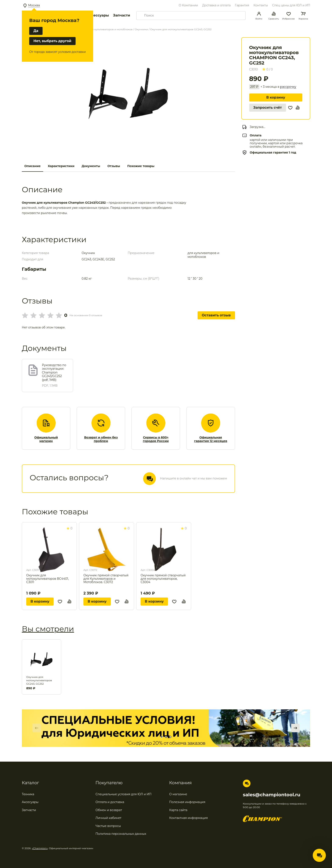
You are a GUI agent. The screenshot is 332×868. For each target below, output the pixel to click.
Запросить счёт (268, 108)
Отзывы (114, 166)
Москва (34, 5)
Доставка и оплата (216, 5)
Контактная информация (188, 818)
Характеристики (61, 166)
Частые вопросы (108, 826)
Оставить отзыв (216, 315)
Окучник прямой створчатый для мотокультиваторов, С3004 (163, 579)
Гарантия (242, 5)
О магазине (178, 794)
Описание (33, 166)
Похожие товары (141, 166)
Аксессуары (98, 15)
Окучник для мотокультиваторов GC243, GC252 (39, 680)
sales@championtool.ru (272, 795)
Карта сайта (178, 810)
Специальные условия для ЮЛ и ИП (123, 794)
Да (36, 31)
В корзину (276, 97)
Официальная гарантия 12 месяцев (211, 439)
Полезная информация (187, 802)
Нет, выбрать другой (52, 41)
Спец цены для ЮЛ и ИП (291, 5)
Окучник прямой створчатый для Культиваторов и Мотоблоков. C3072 (106, 579)
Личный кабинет (108, 818)
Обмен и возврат (109, 810)
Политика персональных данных (121, 834)
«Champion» (40, 848)
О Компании (188, 5)
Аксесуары (30, 802)
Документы (91, 166)
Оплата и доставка (110, 802)
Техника (28, 794)
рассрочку (288, 87)
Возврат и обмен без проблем (101, 439)
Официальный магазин (46, 439)
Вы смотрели (48, 629)
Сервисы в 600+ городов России (156, 439)
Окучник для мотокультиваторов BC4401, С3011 (48, 579)
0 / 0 (268, 69)
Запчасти (122, 15)
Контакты (261, 5)
